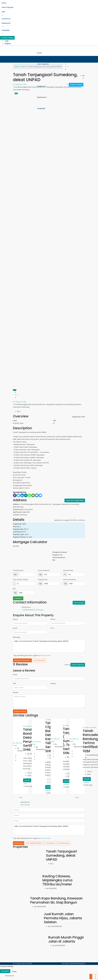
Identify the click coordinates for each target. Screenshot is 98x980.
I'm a (52, 628)
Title (14, 683)
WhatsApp (39, 610)
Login (7, 41)
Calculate (18, 598)
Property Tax (43, 580)
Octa (25, 784)
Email (15, 628)
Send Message (39, 660)
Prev (21, 797)
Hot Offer (23, 402)
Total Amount (18, 570)
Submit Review (20, 711)
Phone (53, 619)
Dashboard (6, 23)
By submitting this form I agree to (32, 655)
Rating (53, 683)
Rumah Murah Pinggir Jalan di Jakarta (66, 939)
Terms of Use (45, 655)
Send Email (18, 843)
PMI (14, 589)
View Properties (8, 7)
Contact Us (6, 19)
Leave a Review (78, 665)
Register (8, 43)
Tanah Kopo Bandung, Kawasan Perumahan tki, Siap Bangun (56, 900)
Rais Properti (50, 790)
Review (16, 692)
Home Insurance (69, 580)
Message (17, 637)
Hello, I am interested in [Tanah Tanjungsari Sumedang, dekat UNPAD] (49, 646)
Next (77, 797)
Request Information (22, 660)
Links (3, 12)
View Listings (79, 603)
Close (14, 971)
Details (27, 780)
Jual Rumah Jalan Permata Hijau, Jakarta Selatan (63, 918)
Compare (5, 971)
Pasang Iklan (80, 964)
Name (15, 619)
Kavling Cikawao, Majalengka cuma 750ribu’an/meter (57, 880)
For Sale (16, 402)
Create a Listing (7, 38)
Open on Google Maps (75, 500)
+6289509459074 (28, 610)
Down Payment (44, 570)
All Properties (71, 964)
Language (5, 30)
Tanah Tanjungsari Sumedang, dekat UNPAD (61, 855)
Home (4, 3)
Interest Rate (68, 570)
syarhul (66, 784)
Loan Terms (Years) (20, 580)
